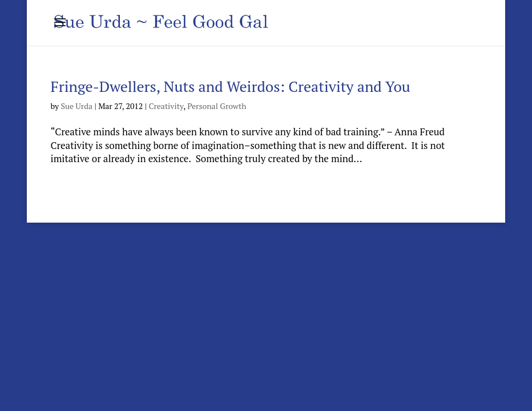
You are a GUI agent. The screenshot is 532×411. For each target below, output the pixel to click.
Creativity (166, 106)
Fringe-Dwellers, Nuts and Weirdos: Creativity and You (231, 86)
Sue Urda (76, 106)
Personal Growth (217, 106)
